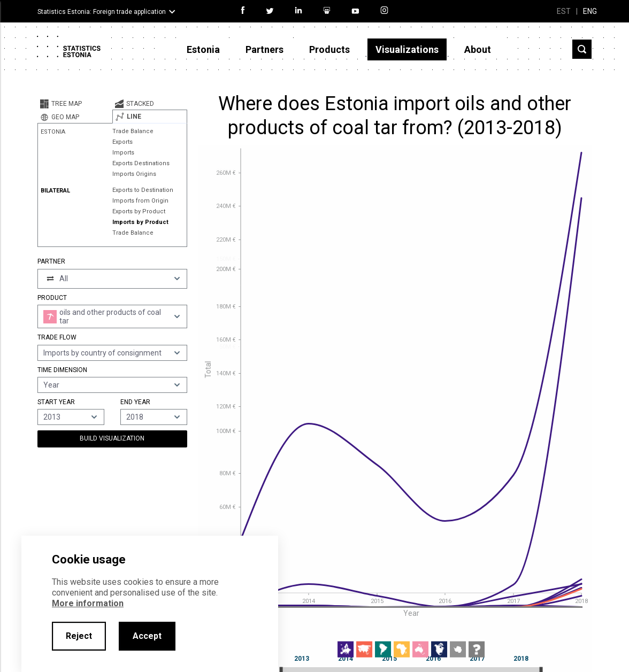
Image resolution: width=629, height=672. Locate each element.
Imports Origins (134, 174)
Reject (79, 636)
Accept (147, 636)
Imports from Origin (140, 201)
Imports (123, 153)
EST (564, 11)
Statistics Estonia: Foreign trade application (102, 12)
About (478, 49)
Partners (264, 49)
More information (88, 603)
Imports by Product (140, 222)
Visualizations (407, 49)
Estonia (203, 49)
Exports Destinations (141, 163)
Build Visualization (112, 438)
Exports (122, 142)
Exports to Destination (143, 190)
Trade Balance (133, 131)
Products (329, 49)
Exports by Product (139, 211)
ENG (590, 11)
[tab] (75, 104)
